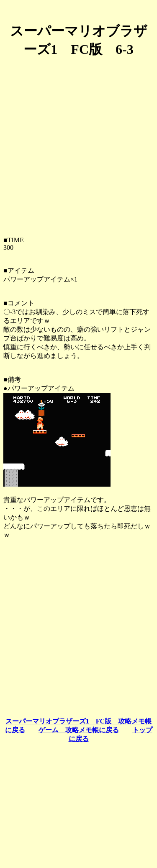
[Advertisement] (78, 144)
